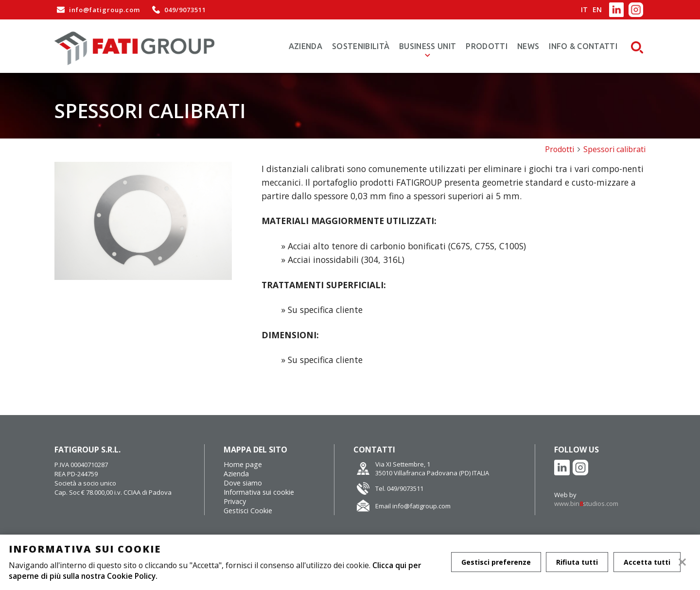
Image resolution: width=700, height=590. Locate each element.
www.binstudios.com (586, 503)
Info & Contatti (583, 46)
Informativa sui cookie (259, 492)
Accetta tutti (648, 562)
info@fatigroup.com (97, 10)
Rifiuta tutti (578, 562)
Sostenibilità (361, 46)
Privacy (235, 501)
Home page (243, 464)
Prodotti (487, 46)
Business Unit (428, 46)
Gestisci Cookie (248, 511)
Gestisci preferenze (496, 562)
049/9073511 (178, 10)
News (528, 46)
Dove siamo (243, 483)
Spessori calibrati (614, 149)
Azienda (306, 46)
